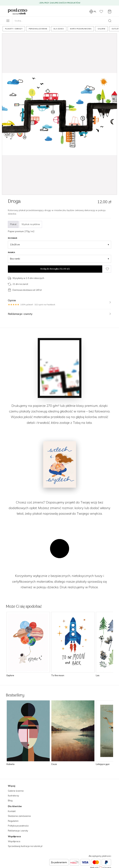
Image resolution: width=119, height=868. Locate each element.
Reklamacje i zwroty (18, 831)
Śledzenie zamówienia (19, 816)
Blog (10, 800)
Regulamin (13, 821)
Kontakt (12, 811)
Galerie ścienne (16, 791)
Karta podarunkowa (81, 29)
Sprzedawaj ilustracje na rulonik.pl (25, 846)
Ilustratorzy (13, 796)
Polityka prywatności (18, 826)
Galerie (102, 29)
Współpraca (14, 841)
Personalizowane (38, 29)
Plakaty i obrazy (14, 29)
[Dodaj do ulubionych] (107, 269)
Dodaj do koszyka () (55, 269)
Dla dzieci (59, 29)
